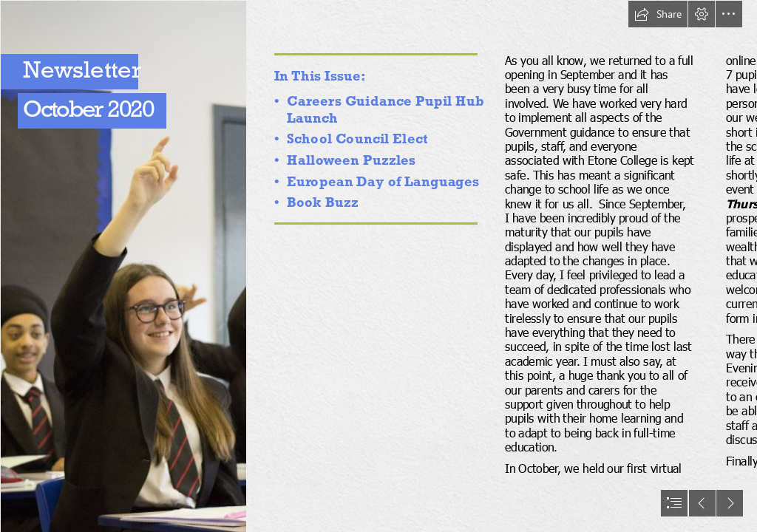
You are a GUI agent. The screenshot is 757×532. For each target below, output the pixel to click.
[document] (378, 266)
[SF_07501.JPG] (123, 266)
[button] (658, 14)
